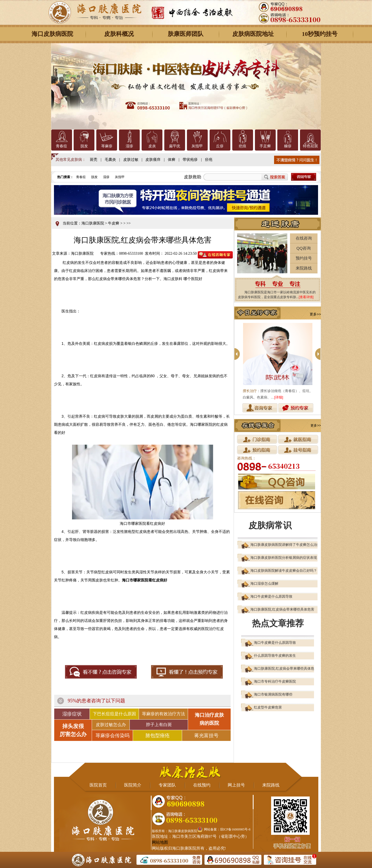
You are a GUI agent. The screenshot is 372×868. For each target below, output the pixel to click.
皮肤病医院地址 (253, 34)
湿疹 (129, 146)
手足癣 (265, 146)
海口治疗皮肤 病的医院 (209, 719)
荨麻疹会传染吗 (112, 736)
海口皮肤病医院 (52, 34)
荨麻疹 (107, 146)
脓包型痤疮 (158, 736)
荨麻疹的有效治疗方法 (163, 714)
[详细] (279, 397)
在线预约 (202, 785)
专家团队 (167, 785)
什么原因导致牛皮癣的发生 (275, 656)
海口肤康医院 (93, 223)
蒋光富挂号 (206, 736)
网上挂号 (236, 785)
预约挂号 (304, 258)
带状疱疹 (190, 160)
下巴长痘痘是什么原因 (114, 714)
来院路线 (304, 268)
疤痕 (243, 146)
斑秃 (94, 160)
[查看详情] (306, 297)
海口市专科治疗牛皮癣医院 (275, 681)
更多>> (315, 314)
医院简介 (133, 785)
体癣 (172, 160)
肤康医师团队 (186, 34)
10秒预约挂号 (320, 34)
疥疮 (209, 160)
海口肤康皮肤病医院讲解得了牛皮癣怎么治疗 (285, 545)
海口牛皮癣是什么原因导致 (271, 596)
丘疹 (220, 146)
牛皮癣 (114, 223)
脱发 (84, 146)
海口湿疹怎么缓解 (264, 583)
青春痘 (62, 146)
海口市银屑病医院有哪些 (273, 694)
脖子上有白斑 (159, 725)
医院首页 (98, 785)
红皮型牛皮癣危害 (268, 707)
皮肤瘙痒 (153, 160)
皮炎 (152, 146)
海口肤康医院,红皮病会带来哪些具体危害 (282, 609)
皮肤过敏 (131, 160)
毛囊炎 (110, 160)
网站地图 (160, 842)
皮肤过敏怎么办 (111, 725)
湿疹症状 (72, 714)
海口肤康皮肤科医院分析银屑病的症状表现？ (285, 558)
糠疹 (288, 146)
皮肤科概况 (119, 34)
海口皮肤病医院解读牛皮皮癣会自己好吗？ (284, 571)
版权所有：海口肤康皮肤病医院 (175, 831)
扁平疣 (175, 146)
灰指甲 (197, 146)
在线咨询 (304, 238)
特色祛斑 (310, 146)
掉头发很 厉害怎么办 (73, 730)
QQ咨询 (304, 248)
